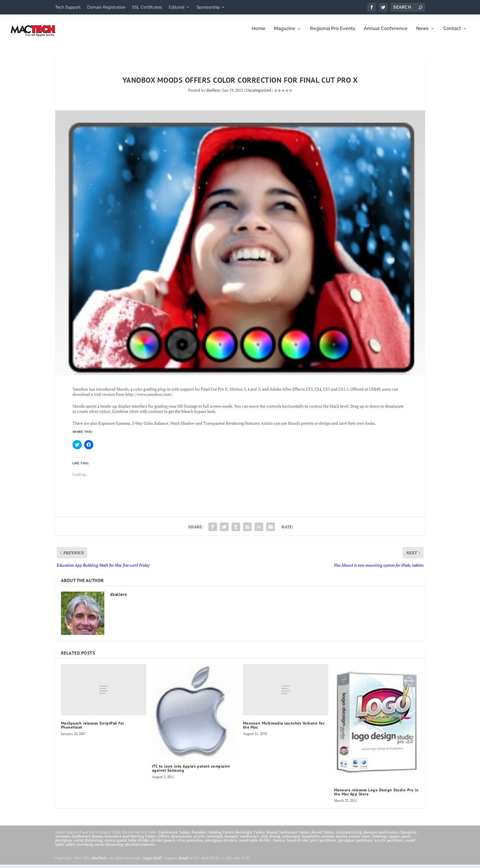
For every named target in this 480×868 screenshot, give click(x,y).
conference (250, 840)
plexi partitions (323, 844)
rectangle (215, 840)
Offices (164, 840)
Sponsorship (208, 7)
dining (275, 840)
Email (184, 861)
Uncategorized (258, 94)
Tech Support (68, 7)
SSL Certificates (147, 7)
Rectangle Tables (250, 836)
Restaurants (182, 840)
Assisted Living (349, 836)
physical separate (140, 848)
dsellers (213, 94)
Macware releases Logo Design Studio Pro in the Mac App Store (376, 796)
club (264, 840)
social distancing (88, 844)
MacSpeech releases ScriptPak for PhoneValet (93, 729)
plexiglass (64, 844)
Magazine (285, 33)
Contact (452, 33)
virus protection (190, 844)
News (422, 33)
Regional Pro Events (333, 33)
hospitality (311, 840)
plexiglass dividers (221, 844)
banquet (231, 840)
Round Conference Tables (288, 836)
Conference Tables (174, 836)
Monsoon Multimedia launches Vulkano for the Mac (284, 729)
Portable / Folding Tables (213, 836)
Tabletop (379, 840)
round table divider (255, 844)
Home (258, 33)
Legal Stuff (152, 861)
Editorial (177, 7)
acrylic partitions (389, 844)
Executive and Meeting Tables (130, 840)
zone (366, 840)
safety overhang (79, 848)
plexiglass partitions (355, 844)
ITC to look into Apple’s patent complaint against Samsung (191, 772)
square (394, 840)
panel (406, 840)
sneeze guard (115, 844)
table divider (139, 844)
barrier (341, 840)
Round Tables (323, 836)
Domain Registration (106, 7)
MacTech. (100, 861)
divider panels (163, 844)
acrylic (199, 840)
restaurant (291, 840)
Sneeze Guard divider (291, 844)
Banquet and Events (381, 836)
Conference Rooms (87, 840)
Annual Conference (386, 33)
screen (354, 840)
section (328, 840)
